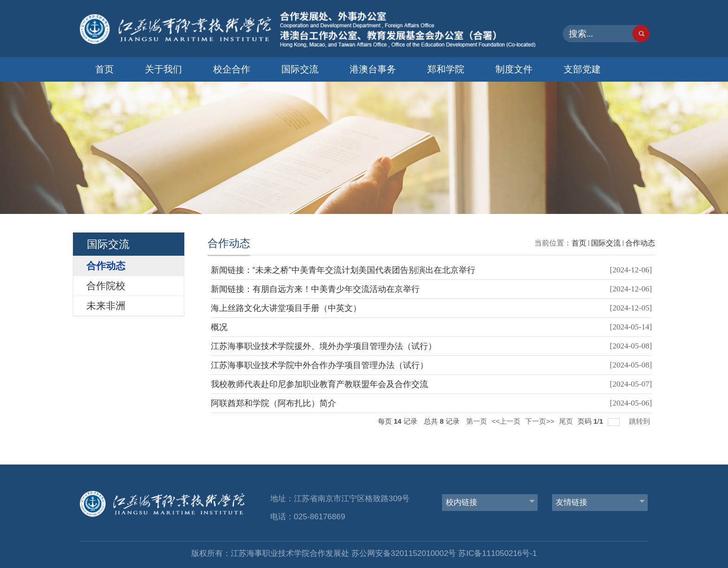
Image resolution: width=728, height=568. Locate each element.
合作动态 (640, 243)
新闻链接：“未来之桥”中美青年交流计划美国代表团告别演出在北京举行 (343, 270)
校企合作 (232, 69)
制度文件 (514, 69)
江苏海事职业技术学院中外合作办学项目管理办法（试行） (319, 365)
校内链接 (461, 502)
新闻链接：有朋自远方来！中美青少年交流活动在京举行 (315, 289)
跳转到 (640, 421)
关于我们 (163, 69)
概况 (219, 327)
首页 (104, 69)
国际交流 (300, 69)
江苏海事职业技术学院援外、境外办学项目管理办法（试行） (324, 346)
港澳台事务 (373, 69)
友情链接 (572, 502)
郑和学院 (446, 69)
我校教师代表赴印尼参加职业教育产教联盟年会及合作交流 (319, 384)
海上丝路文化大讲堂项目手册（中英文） (286, 308)
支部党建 (582, 69)
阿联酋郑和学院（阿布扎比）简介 (273, 403)
